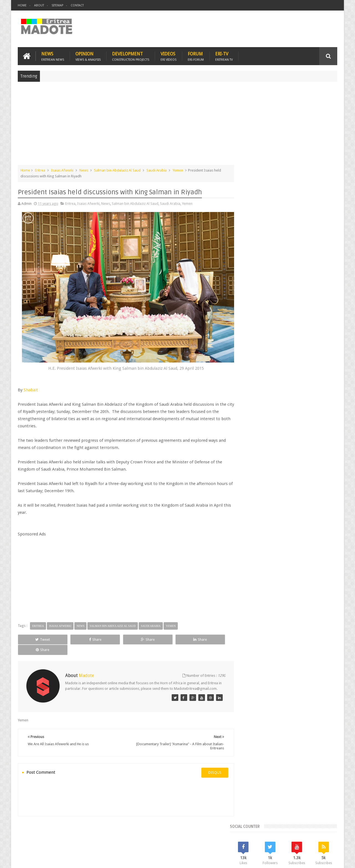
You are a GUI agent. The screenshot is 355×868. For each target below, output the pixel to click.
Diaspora (75, 832)
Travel (100, 832)
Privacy (313, 859)
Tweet (38, 635)
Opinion (88, 56)
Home (22, 5)
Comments (289, 405)
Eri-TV (224, 56)
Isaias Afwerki (62, 170)
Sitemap (57, 5)
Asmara (249, 442)
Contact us (323, 832)
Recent (257, 405)
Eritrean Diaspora (257, 452)
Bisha (265, 442)
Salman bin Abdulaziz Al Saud (117, 170)
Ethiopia (324, 452)
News (53, 56)
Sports (305, 461)
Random (321, 405)
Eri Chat (194, 832)
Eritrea (40, 170)
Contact (77, 5)
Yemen (178, 170)
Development (131, 56)
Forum (196, 56)
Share (80, 635)
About (39, 5)
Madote (60, 859)
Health (248, 461)
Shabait (31, 386)
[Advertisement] (177, 126)
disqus (209, 763)
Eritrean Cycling (316, 442)
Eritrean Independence (294, 452)
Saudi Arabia (157, 170)
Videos (168, 56)
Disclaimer (329, 859)
